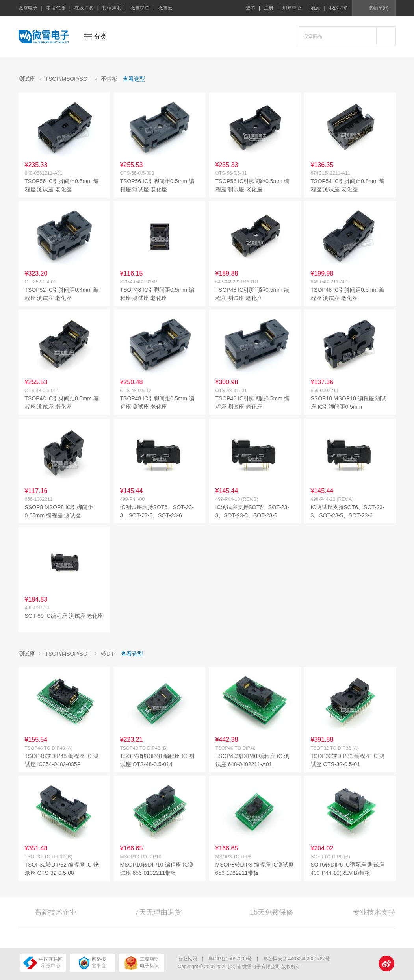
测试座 (27, 79)
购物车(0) (379, 8)
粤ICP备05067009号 (230, 959)
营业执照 (188, 959)
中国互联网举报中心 (43, 963)
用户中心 (292, 8)
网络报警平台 (92, 963)
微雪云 (165, 8)
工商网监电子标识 (141, 963)
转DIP (108, 654)
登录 (250, 8)
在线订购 (84, 8)
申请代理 (56, 8)
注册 (269, 8)
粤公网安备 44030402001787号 (297, 959)
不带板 (109, 79)
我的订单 (339, 8)
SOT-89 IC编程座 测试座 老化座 (64, 616)
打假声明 (112, 8)
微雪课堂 (140, 8)
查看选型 (134, 79)
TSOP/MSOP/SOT (68, 79)
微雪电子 (28, 8)
